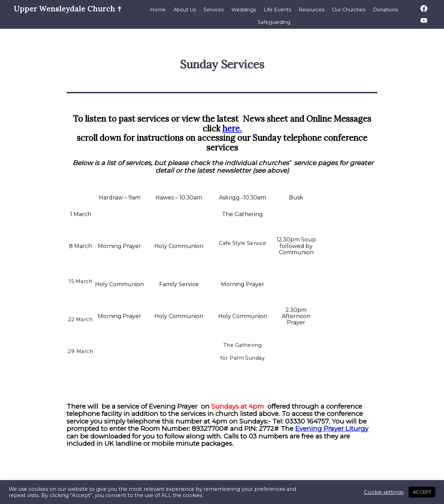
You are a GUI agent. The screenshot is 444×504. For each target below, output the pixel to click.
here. (232, 129)
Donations (385, 10)
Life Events (277, 10)
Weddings (244, 10)
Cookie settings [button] (384, 492)
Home (158, 10)
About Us (185, 10)
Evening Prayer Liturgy (332, 429)
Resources (311, 10)
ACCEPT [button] (422, 492)
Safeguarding (274, 22)
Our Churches (349, 10)
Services (214, 10)
